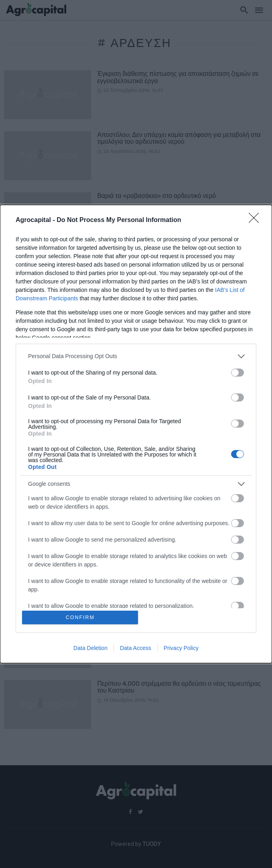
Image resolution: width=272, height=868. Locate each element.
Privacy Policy (181, 648)
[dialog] (136, 434)
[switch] (237, 372)
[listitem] (136, 356)
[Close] (256, 220)
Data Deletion (90, 648)
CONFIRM (81, 617)
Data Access (136, 648)
